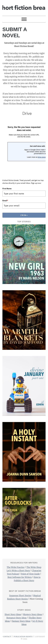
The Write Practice (16, 568)
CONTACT (7, 638)
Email (5, 201)
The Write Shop (34, 568)
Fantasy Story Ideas (21, 622)
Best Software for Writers (20, 578)
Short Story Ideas (13, 616)
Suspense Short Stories (20, 597)
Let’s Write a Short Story (18, 572)
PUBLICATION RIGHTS (23, 638)
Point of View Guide (30, 575)
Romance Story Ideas (17, 619)
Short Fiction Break (24, 7)
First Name (7, 189)
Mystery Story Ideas (32, 616)
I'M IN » (24, 216)
